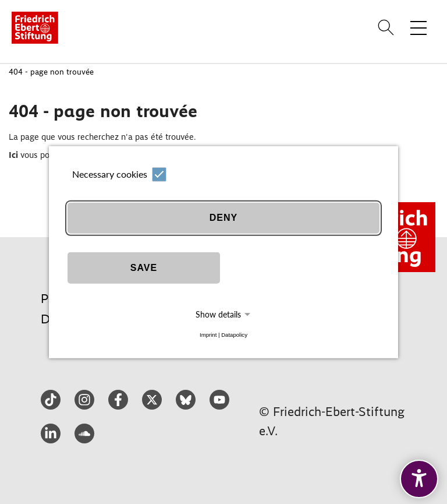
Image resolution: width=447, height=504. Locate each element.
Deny (223, 218)
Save (144, 268)
